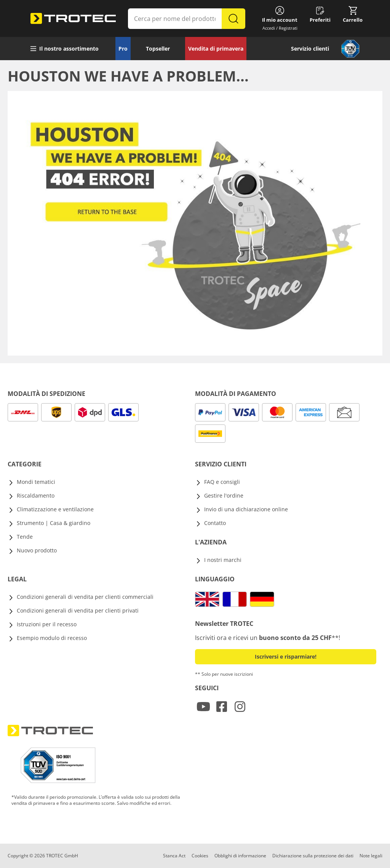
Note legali (371, 856)
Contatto (215, 523)
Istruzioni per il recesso (47, 624)
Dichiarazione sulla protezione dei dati (313, 856)
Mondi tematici (36, 482)
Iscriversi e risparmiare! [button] (286, 657)
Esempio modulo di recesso (52, 638)
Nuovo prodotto (37, 550)
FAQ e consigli (222, 482)
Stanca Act (174, 856)
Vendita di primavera (216, 49)
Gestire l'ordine (224, 495)
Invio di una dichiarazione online (246, 509)
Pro (123, 49)
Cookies (200, 856)
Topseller (158, 49)
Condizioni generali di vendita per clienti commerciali (85, 597)
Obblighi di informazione (240, 856)
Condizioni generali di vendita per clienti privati (78, 610)
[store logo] (73, 19)
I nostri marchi (223, 560)
